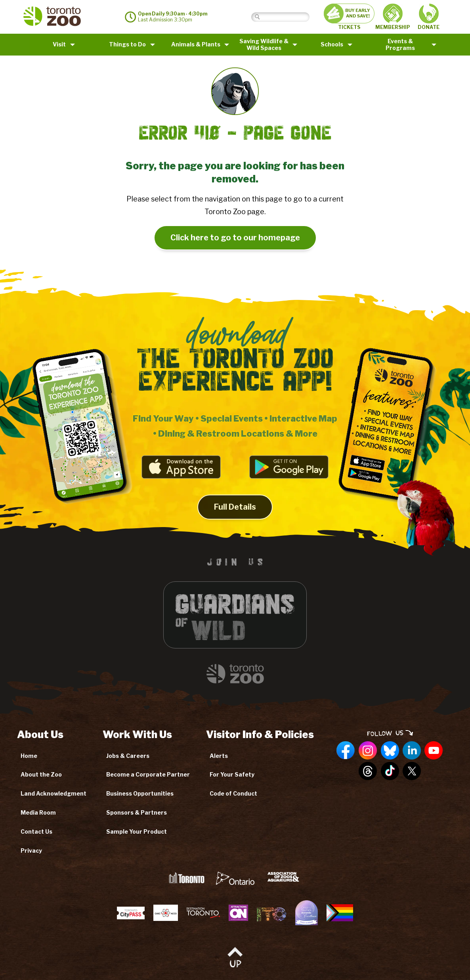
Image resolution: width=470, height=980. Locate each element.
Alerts (219, 756)
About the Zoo (41, 774)
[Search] (286, 17)
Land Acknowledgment (53, 793)
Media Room (38, 812)
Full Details (235, 513)
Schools (332, 44)
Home (29, 756)
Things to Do (127, 44)
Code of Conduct (233, 793)
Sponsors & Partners (137, 812)
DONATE (429, 17)
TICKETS (349, 17)
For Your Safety (232, 774)
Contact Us (36, 831)
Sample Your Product (137, 831)
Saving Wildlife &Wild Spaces (264, 44)
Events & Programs (400, 44)
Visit (59, 44)
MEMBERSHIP (393, 17)
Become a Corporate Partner (148, 774)
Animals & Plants (196, 44)
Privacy (31, 851)
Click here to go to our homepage (235, 238)
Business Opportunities (140, 793)
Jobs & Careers (128, 756)
